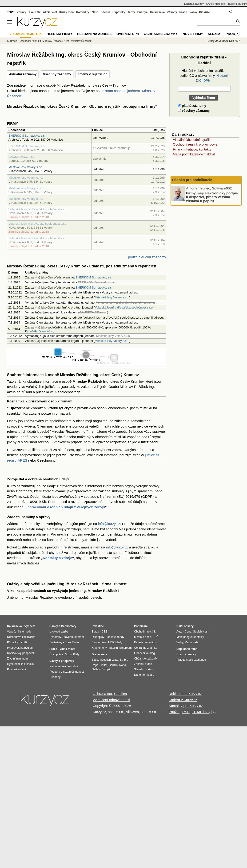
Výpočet (30, 626)
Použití (174, 712)
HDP (111, 642)
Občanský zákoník (146, 659)
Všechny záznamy (57, 74)
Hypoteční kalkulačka (20, 664)
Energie (143, 12)
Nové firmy (193, 34)
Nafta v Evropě (101, 669)
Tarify (131, 12)
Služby (214, 34)
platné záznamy (192, 106)
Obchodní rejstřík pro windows (195, 144)
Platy (76, 654)
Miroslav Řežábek (53, 41)
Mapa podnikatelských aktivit (194, 154)
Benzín (113, 665)
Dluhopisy (98, 637)
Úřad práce (56, 654)
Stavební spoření (73, 637)
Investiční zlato (109, 660)
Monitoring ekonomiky (190, 637)
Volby (180, 642)
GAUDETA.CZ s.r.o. (22, 157)
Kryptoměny (99, 648)
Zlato (95, 12)
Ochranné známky (161, 34)
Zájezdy (199, 4)
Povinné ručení (16, 669)
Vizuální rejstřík (26, 34)
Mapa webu (192, 642)
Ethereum (125, 648)
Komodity (82, 12)
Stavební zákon (144, 669)
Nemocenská (58, 666)
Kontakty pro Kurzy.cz (186, 706)
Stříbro (124, 660)
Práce (183, 12)
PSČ (156, 637)
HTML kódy (201, 712)
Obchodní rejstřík (30, 41)
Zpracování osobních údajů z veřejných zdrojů (66, 507)
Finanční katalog (144, 653)
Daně (137, 675)
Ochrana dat (102, 694)
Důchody (55, 677)
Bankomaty (69, 626)
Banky (54, 626)
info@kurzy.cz (109, 524)
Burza (95, 632)
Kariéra (188, 4)
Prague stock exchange (191, 660)
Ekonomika (99, 642)
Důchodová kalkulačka (21, 637)
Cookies (120, 694)
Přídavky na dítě (17, 642)
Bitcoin (105, 12)
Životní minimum (17, 659)
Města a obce (143, 637)
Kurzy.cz (12, 41)
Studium (242, 4)
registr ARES (17, 460)
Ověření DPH (128, 34)
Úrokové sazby (59, 632)
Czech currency (186, 654)
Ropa (95, 665)
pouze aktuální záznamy (147, 257)
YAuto (209, 4)
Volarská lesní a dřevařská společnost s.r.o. (38, 209)
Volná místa (67, 649)
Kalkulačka (157, 12)
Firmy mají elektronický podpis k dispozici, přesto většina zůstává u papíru (212, 197)
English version (187, 649)
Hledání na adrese (94, 34)
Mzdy (68, 654)
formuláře (148, 675)
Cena (188, 632)
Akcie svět (50, 12)
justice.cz (152, 455)
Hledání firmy (60, 34)
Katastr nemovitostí (146, 642)
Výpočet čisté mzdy (19, 632)
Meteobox (220, 4)
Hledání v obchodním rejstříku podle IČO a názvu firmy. (204, 76)
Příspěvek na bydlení (20, 648)
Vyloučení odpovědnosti (111, 700)
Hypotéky (119, 12)
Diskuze (205, 12)
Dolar (76, 642)
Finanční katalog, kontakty (192, 149)
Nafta (123, 665)
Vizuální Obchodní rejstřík (192, 140)
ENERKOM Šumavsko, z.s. (27, 136)
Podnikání (141, 626)
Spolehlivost (201, 632)
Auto (179, 632)
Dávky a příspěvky (62, 661)
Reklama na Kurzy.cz (185, 694)
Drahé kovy (99, 654)
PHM (104, 665)
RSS (186, 712)
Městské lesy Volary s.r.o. (26, 167)
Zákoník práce (143, 664)
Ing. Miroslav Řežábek (79, 41)
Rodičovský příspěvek (21, 653)
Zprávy (22, 12)
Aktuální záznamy (23, 74)
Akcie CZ (34, 12)
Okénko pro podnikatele (192, 180)
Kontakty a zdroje (58, 558)
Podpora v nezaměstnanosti (67, 672)
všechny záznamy (194, 111)
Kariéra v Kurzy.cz (183, 700)
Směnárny (56, 642)
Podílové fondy (115, 637)
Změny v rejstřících (92, 74)
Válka (193, 12)
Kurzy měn (66, 12)
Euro (68, 642)
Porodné (73, 666)
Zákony (172, 12)
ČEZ (104, 632)
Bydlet (232, 4)
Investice (98, 626)
